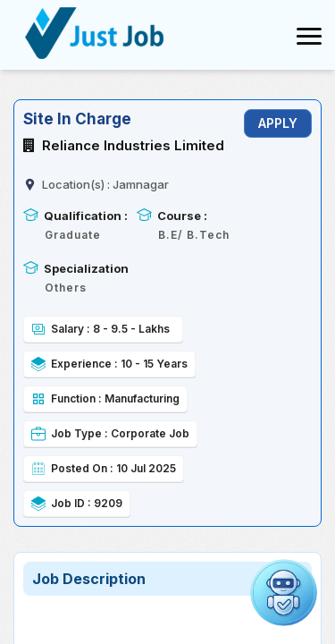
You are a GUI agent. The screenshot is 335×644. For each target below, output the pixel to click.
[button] (284, 593)
